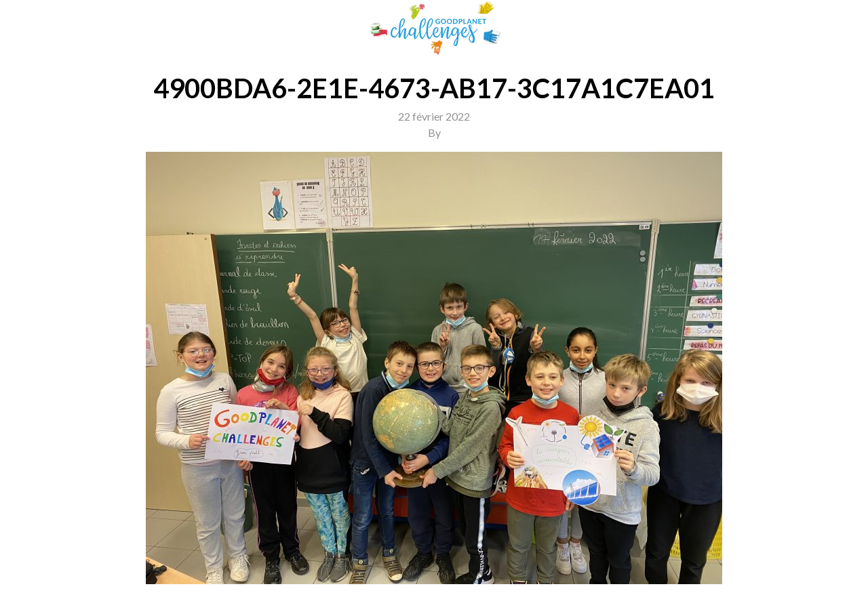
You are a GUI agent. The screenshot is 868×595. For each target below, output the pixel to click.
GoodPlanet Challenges (434, 28)
